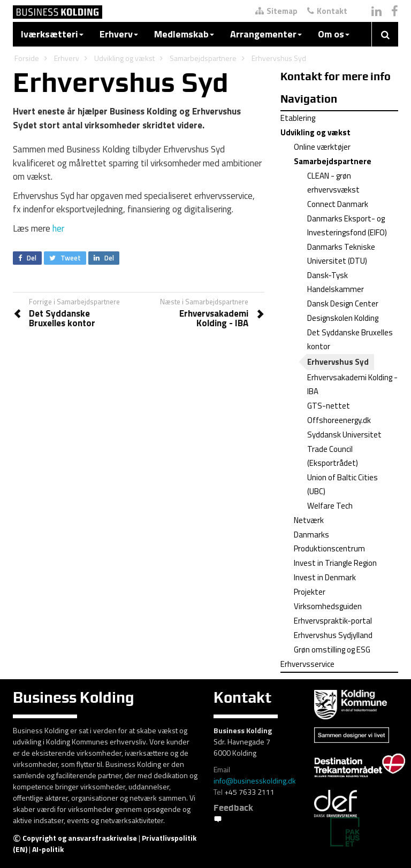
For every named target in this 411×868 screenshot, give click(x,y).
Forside (27, 58)
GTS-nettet (329, 406)
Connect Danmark (338, 204)
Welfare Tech (330, 506)
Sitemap (276, 11)
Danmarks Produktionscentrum (329, 541)
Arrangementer (266, 34)
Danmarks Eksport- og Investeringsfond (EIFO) (347, 225)
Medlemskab (184, 34)
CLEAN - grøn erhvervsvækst (333, 183)
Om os (334, 34)
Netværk (309, 520)
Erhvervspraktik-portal (333, 621)
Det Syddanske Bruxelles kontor (350, 339)
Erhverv (119, 34)
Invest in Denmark (325, 577)
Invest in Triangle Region (335, 563)
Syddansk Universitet (344, 435)
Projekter (310, 592)
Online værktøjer (322, 147)
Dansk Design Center (343, 304)
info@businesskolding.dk (255, 781)
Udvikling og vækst (124, 58)
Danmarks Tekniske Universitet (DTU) (341, 254)
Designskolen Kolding (343, 318)
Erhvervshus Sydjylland (333, 635)
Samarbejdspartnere (203, 58)
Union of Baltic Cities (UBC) (342, 484)
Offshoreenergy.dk (339, 420)
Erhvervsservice (307, 664)
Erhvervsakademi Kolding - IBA (352, 384)
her (58, 228)
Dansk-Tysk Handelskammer (336, 282)
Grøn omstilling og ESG (332, 650)
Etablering (298, 118)
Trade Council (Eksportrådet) (333, 456)
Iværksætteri (52, 34)
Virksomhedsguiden (328, 606)
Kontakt (327, 11)
